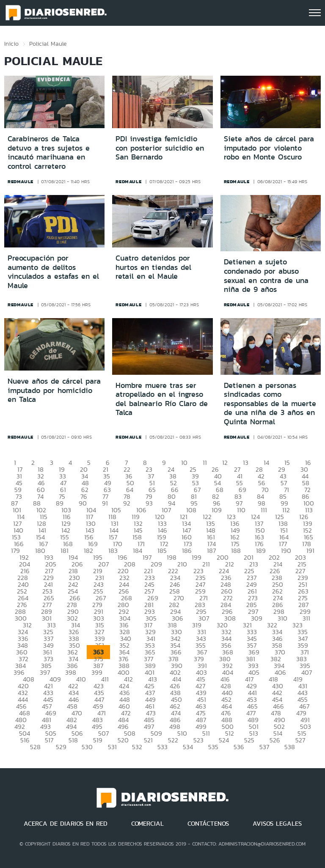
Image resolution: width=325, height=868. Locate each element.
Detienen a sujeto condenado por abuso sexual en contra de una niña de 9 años (266, 276)
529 (61, 747)
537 (264, 747)
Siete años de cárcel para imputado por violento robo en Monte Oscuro (269, 148)
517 (49, 740)
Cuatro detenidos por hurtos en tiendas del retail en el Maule (153, 267)
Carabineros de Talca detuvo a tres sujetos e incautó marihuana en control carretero (49, 152)
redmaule (21, 181)
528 (35, 747)
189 (261, 551)
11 (205, 463)
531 (112, 747)
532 (137, 747)
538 (290, 747)
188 (236, 551)
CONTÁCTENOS (208, 824)
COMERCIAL (147, 824)
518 (73, 740)
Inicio (11, 44)
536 (239, 747)
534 (188, 747)
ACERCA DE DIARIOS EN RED (66, 824)
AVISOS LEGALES (277, 824)
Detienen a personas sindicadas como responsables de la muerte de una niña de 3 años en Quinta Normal (270, 404)
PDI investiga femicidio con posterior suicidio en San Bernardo (160, 148)
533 (162, 747)
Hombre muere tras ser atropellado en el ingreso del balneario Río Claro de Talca (162, 399)
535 (213, 747)
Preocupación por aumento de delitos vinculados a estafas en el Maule (53, 272)
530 (87, 747)
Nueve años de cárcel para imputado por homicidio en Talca (54, 390)
